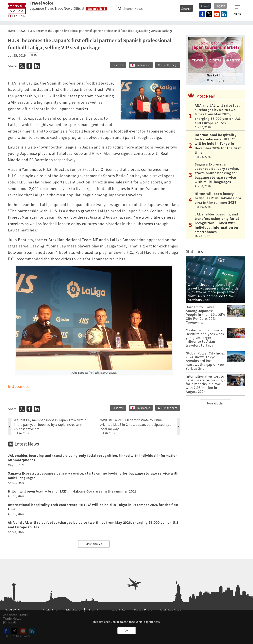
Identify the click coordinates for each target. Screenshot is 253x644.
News (22, 31)
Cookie (115, 622)
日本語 (205, 6)
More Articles (94, 544)
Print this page (168, 65)
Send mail (118, 65)
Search (186, 8)
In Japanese (143, 65)
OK (127, 631)
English (220, 6)
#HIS (34, 55)
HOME (12, 31)
